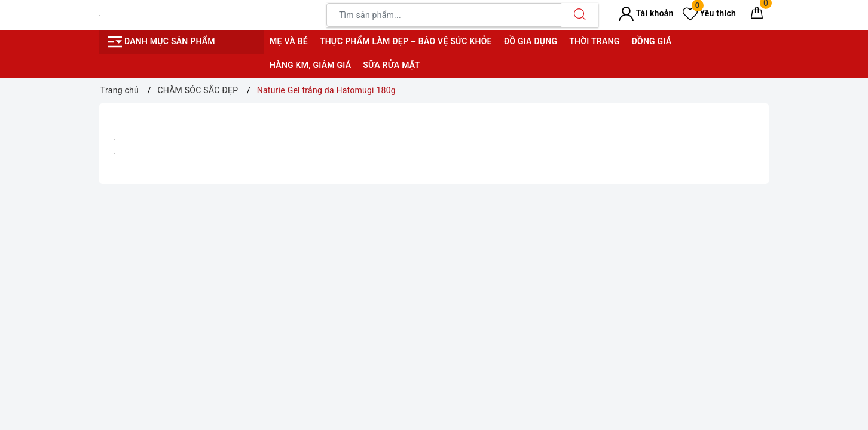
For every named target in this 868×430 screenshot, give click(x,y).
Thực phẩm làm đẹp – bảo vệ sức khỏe (406, 41)
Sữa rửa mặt (391, 65)
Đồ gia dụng (531, 41)
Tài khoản (646, 13)
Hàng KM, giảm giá (310, 65)
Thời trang (594, 41)
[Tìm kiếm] (580, 15)
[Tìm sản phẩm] (444, 15)
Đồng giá (651, 41)
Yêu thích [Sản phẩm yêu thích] (709, 13)
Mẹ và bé (289, 41)
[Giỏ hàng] (757, 15)
